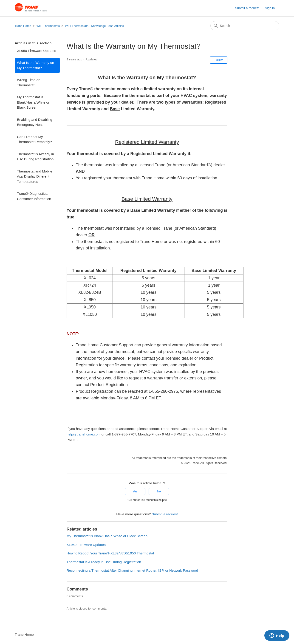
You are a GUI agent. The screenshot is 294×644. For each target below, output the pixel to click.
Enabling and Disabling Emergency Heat (35, 122)
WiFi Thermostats (48, 26)
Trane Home (23, 26)
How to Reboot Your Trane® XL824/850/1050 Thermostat (110, 553)
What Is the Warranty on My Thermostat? (35, 65)
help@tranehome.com (84, 434)
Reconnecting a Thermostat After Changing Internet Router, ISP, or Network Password (132, 570)
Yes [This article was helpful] (135, 491)
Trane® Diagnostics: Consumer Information (34, 196)
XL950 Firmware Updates (37, 51)
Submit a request (247, 8)
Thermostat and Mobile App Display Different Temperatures (35, 176)
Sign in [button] (270, 8)
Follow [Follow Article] (219, 60)
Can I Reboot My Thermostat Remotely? (34, 139)
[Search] (245, 26)
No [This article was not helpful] (159, 491)
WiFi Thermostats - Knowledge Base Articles (94, 26)
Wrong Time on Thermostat (29, 82)
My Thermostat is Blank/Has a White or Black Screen (33, 102)
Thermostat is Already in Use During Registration (35, 157)
